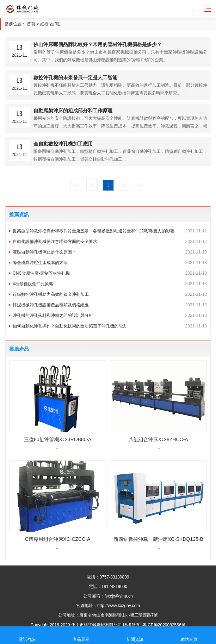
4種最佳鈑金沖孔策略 (110, 284)
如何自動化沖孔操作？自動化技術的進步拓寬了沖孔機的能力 (110, 326)
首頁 (31, 24)
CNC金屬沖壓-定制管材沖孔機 (110, 273)
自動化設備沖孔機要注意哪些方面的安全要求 (110, 242)
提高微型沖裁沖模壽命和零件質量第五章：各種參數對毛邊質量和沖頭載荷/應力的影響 (110, 231)
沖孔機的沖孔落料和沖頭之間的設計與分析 (110, 315)
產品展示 (81, 635)
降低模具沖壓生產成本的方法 (110, 263)
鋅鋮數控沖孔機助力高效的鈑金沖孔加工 (110, 294)
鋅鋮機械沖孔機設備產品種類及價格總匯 (110, 305)
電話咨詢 (27, 635)
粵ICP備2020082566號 (164, 625)
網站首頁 (189, 635)
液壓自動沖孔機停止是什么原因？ (110, 252)
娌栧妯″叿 (50, 24)
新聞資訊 (135, 635)
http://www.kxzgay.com (119, 606)
